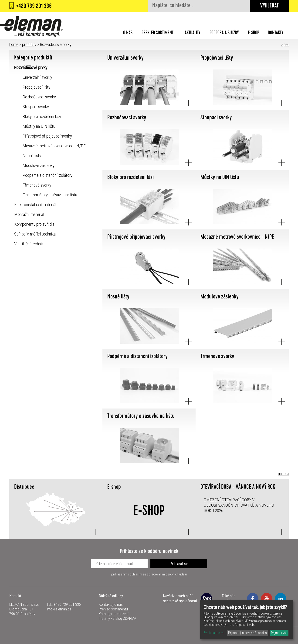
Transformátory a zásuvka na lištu (50, 195)
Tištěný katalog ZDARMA (117, 618)
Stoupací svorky (36, 107)
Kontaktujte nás (111, 604)
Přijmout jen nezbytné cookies (247, 633)
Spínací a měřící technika (35, 234)
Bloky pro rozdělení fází (42, 116)
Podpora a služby (224, 33)
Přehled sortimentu (159, 33)
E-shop (254, 33)
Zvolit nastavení (214, 633)
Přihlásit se (179, 564)
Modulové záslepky (39, 165)
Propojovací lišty (36, 87)
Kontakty (276, 33)
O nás (128, 33)
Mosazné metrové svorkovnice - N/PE (54, 146)
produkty (29, 44)
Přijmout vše (279, 633)
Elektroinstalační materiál (35, 205)
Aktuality (193, 33)
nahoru (283, 473)
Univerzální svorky (37, 77)
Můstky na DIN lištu (39, 126)
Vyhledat (269, 6)
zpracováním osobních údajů (167, 574)
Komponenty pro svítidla (34, 224)
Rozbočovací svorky (39, 97)
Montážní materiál (29, 214)
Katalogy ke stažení (113, 614)
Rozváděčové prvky (31, 68)
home (14, 44)
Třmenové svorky (37, 185)
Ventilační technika (30, 244)
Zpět (285, 44)
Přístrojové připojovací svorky (47, 136)
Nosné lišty (32, 156)
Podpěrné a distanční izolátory (47, 175)
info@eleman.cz (59, 609)
